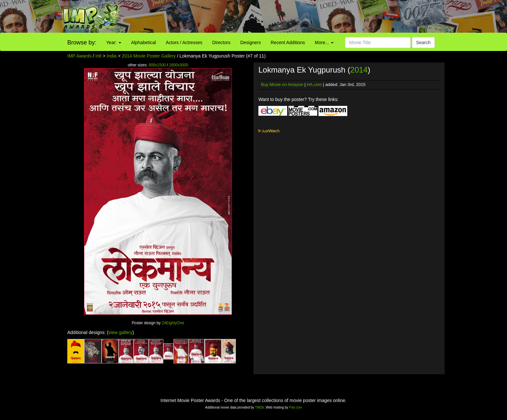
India (112, 56)
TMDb (260, 407)
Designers (250, 42)
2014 (359, 70)
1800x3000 (179, 65)
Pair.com (295, 407)
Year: (114, 42)
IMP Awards (79, 56)
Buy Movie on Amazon (282, 84)
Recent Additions (288, 42)
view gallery (120, 332)
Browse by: (82, 42)
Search (423, 42)
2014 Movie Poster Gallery (149, 56)
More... (324, 42)
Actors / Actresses (184, 42)
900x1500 (157, 65)
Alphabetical (143, 42)
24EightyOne (173, 323)
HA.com (314, 84)
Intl (98, 56)
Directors (221, 42)
